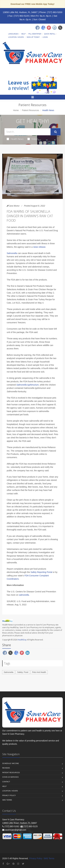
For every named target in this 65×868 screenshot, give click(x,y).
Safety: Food (23, 672)
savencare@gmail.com (16, 830)
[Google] (43, 28)
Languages (13, 34)
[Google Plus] (8, 864)
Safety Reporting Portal (41, 572)
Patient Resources (30, 110)
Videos (33, 139)
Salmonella (12, 253)
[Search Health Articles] (27, 132)
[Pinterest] (49, 28)
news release (39, 247)
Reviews (6, 768)
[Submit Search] (56, 132)
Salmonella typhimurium (28, 385)
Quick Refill (50, 34)
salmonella (24, 595)
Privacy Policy (9, 795)
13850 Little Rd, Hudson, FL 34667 (20, 12)
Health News (15, 139)
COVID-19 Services (10, 777)
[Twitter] (60, 28)
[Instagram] (55, 28)
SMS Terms (7, 800)
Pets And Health (39, 672)
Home (16, 110)
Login (45, 37)
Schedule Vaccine (11, 763)
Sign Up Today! (33, 37)
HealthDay (22, 640)
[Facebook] (38, 28)
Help (23, 34)
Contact (6, 782)
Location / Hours (16, 37)
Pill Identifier (35, 34)
